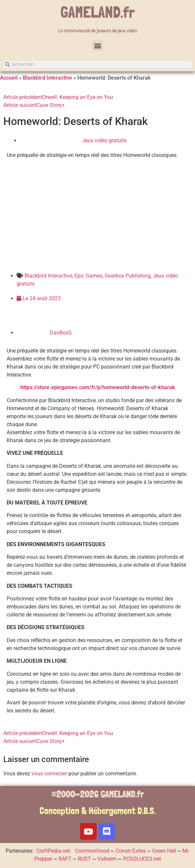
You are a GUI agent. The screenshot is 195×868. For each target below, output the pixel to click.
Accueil (9, 78)
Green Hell (164, 851)
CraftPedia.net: (54, 851)
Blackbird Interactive (48, 78)
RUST (84, 859)
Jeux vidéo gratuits (104, 140)
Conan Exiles (131, 851)
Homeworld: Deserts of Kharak (76, 121)
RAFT (65, 859)
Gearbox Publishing (128, 276)
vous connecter (49, 774)
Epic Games (88, 276)
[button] (97, 45)
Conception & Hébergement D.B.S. (98, 811)
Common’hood (92, 851)
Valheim (107, 859)
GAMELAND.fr (98, 12)
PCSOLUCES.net (142, 859)
